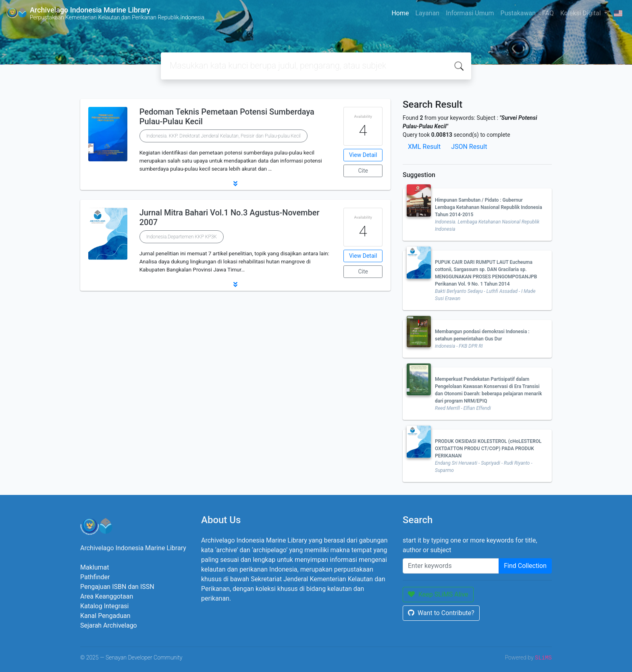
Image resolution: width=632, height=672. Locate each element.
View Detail (363, 155)
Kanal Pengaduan (105, 616)
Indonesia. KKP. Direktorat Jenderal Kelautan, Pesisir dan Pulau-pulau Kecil (224, 136)
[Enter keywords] (451, 566)
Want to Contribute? (441, 613)
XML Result (424, 147)
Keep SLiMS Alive (438, 594)
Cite (363, 171)
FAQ (548, 13)
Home (400, 13)
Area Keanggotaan (107, 596)
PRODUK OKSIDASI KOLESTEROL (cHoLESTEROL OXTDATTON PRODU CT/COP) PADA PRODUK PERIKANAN (488, 449)
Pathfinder (95, 577)
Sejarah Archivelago (109, 625)
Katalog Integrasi (105, 606)
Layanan (427, 13)
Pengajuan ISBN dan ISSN (117, 587)
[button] (235, 184)
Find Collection (525, 566)
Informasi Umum (470, 13)
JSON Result (469, 147)
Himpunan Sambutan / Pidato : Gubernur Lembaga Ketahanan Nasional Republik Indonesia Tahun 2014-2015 (489, 207)
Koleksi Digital (581, 13)
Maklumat (95, 567)
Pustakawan (518, 13)
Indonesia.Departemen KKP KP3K (182, 237)
